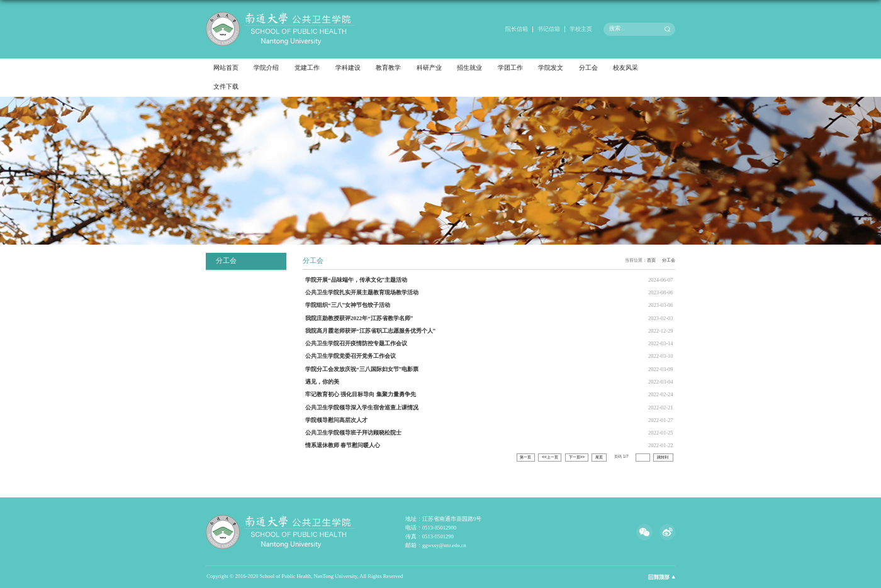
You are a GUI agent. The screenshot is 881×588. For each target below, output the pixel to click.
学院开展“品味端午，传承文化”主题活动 (356, 280)
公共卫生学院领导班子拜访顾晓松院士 (353, 433)
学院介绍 (266, 68)
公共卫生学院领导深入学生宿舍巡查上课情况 (362, 408)
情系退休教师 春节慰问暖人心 (343, 445)
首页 (651, 260)
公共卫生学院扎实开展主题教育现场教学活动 (362, 292)
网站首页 (226, 68)
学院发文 (551, 68)
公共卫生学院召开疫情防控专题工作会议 (356, 343)
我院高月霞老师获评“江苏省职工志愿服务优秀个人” (370, 331)
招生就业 (469, 68)
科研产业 (429, 68)
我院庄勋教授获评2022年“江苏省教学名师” (359, 318)
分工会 (588, 68)
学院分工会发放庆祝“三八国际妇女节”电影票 (362, 369)
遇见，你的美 (322, 382)
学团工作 (510, 68)
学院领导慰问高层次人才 (336, 420)
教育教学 (388, 68)
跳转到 (663, 457)
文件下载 (226, 86)
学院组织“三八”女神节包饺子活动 (348, 305)
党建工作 (307, 68)
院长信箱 (517, 29)
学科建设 (348, 68)
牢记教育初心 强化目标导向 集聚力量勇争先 (361, 394)
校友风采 (626, 68)
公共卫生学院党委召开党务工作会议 (351, 356)
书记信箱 (549, 29)
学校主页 (581, 29)
